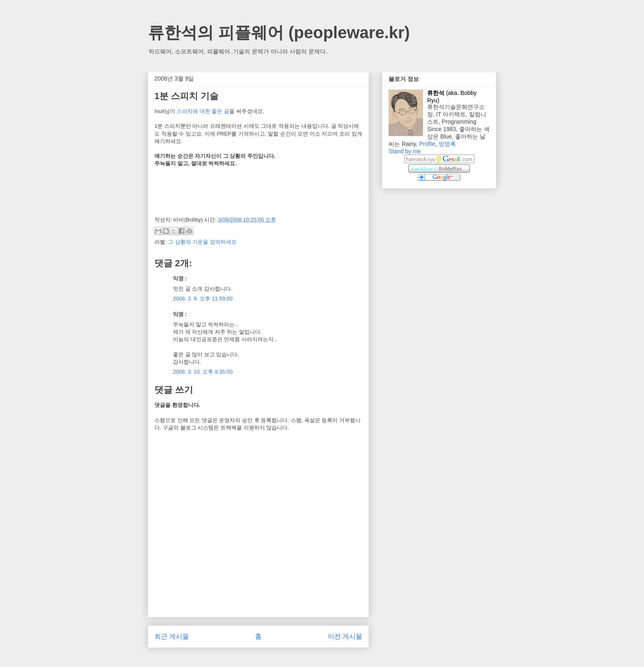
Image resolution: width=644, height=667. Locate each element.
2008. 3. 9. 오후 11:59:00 (203, 299)
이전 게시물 (345, 636)
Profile (427, 144)
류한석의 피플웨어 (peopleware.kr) (279, 32)
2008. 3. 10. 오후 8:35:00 (203, 372)
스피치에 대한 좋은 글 (203, 111)
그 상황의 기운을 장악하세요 (202, 242)
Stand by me (405, 151)
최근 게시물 (172, 636)
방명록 (447, 144)
